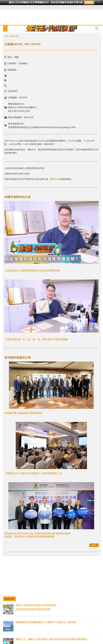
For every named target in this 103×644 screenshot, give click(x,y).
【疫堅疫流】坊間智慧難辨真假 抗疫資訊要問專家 (32, 270)
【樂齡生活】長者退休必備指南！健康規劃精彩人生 (33, 473)
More (94, 545)
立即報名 (89, 2)
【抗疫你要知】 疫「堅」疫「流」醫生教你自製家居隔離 (36, 339)
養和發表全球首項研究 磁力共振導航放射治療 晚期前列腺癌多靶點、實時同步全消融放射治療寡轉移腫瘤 (38, 535)
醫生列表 (15, 36)
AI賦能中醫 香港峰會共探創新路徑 (23, 413)
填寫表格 (57, 179)
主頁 (7, 36)
